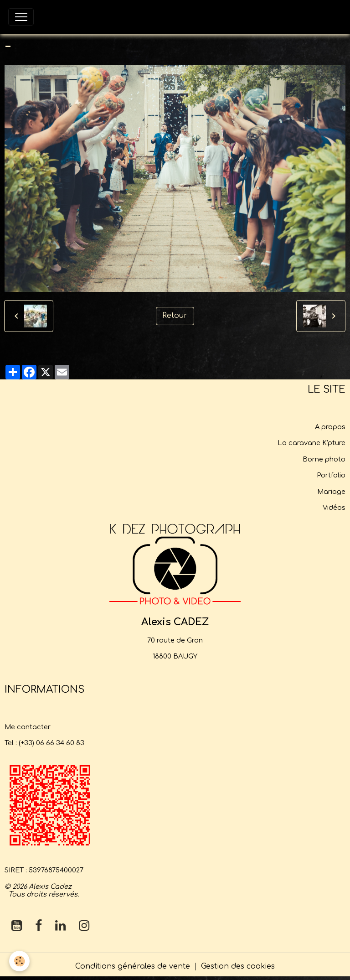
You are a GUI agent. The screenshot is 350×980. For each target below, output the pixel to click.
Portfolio (331, 475)
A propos (330, 427)
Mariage (331, 492)
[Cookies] (19, 961)
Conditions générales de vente (133, 966)
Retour (175, 316)
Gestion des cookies (238, 966)
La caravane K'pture (311, 443)
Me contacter (28, 727)
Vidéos (334, 508)
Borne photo (324, 459)
